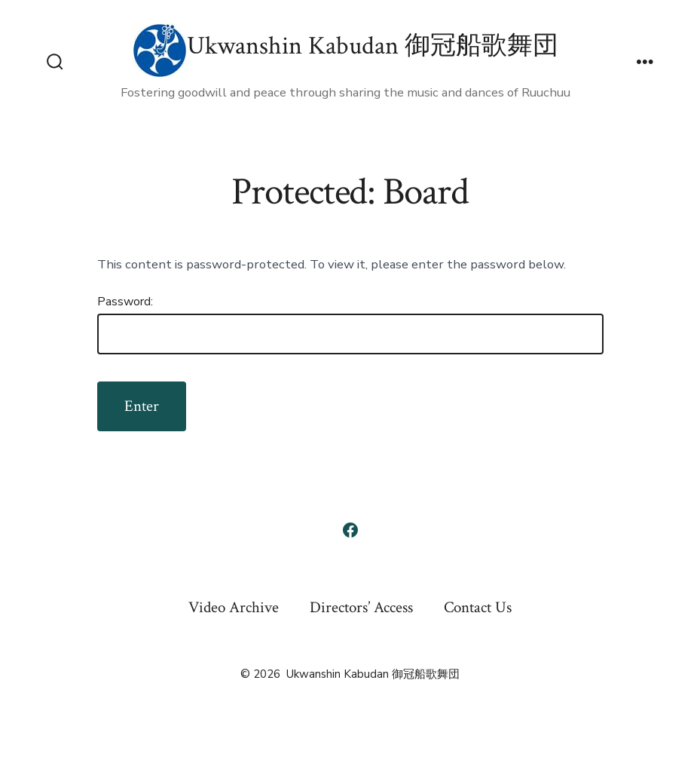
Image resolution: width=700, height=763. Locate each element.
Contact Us (478, 607)
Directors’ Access (361, 607)
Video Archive (234, 607)
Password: (350, 324)
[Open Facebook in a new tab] (350, 530)
